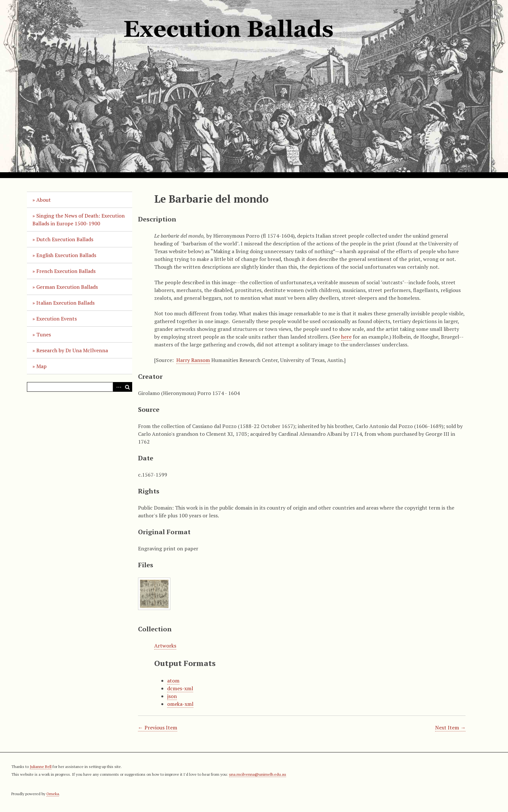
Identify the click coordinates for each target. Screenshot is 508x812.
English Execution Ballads (66, 255)
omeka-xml (180, 704)
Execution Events (57, 319)
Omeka (53, 794)
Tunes (44, 334)
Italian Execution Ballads (65, 303)
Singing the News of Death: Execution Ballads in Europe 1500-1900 (79, 220)
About (44, 200)
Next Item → (450, 727)
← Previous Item (158, 727)
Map (41, 366)
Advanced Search (118, 387)
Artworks (165, 646)
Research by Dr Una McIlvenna (72, 350)
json (172, 696)
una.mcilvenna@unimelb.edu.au (258, 774)
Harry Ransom (193, 360)
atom (173, 681)
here (346, 337)
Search (127, 387)
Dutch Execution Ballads (65, 239)
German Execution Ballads (67, 287)
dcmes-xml (180, 688)
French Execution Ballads (66, 271)
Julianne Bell (41, 767)
